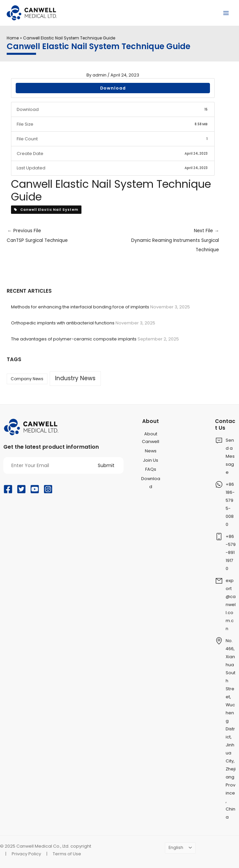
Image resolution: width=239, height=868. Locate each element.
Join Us (151, 460)
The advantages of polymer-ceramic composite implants (74, 339)
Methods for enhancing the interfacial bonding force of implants (80, 307)
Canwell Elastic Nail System (46, 210)
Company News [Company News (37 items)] (27, 379)
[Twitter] (21, 489)
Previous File (60, 237)
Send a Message (230, 456)
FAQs (151, 469)
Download (113, 88)
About (151, 421)
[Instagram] (48, 489)
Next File (166, 241)
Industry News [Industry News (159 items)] (75, 378)
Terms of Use (67, 854)
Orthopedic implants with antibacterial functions (63, 323)
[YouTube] (35, 489)
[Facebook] (8, 489)
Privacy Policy (26, 854)
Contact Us (225, 424)
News (151, 451)
